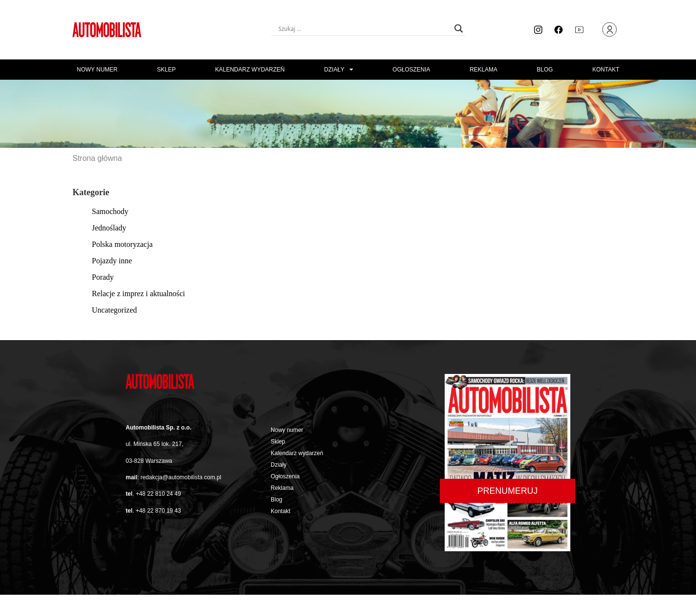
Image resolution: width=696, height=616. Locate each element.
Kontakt (606, 70)
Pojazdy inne (112, 261)
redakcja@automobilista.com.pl (181, 477)
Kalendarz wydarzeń (250, 70)
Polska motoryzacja (122, 244)
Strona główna (97, 158)
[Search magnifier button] (459, 29)
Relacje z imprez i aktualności (138, 294)
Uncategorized (114, 310)
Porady (103, 277)
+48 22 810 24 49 (159, 494)
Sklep (167, 70)
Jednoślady (109, 228)
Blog (545, 70)
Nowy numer (97, 70)
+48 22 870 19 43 (159, 511)
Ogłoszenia (411, 70)
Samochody (110, 211)
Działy (339, 70)
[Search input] (364, 29)
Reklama (484, 70)
